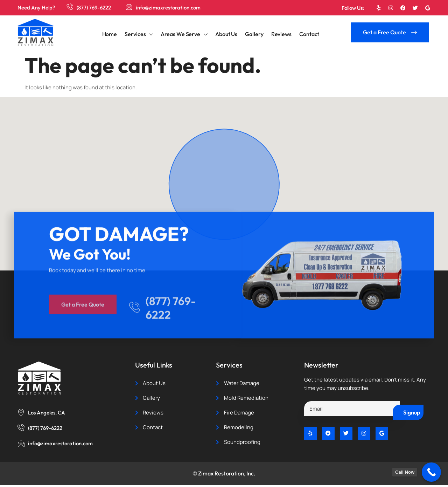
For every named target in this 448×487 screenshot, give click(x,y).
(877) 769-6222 (94, 8)
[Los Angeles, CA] (21, 412)
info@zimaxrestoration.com (169, 8)
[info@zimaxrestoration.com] (129, 7)
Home (112, 33)
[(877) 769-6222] (70, 7)
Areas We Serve (185, 34)
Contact (307, 33)
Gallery (253, 33)
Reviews (280, 33)
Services (140, 34)
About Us (226, 33)
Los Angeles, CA (47, 413)
